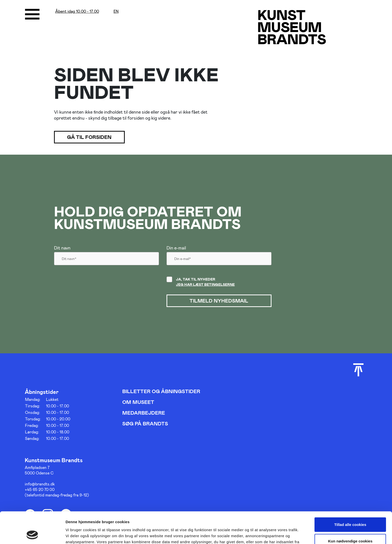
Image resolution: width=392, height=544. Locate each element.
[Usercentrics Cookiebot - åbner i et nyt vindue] (32, 534)
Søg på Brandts (145, 423)
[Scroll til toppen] (358, 370)
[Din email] (219, 260)
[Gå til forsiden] (292, 27)
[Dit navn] (106, 260)
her (137, 518)
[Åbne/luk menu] (32, 14)
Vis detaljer (260, 534)
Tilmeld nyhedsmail (219, 301)
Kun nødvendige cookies (350, 511)
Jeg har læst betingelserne (205, 284)
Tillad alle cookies (350, 495)
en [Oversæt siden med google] (116, 11)
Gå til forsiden (90, 137)
